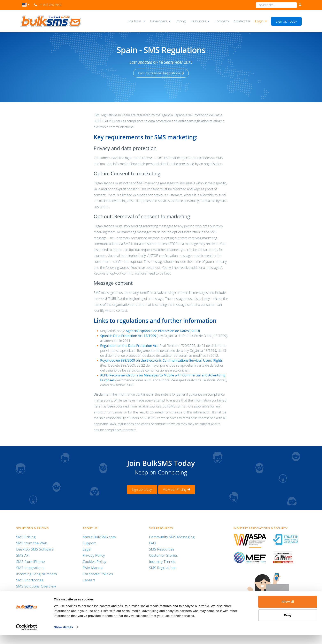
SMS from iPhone (30, 561)
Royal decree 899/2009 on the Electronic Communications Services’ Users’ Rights (161, 360)
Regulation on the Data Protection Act (129, 346)
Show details (63, 636)
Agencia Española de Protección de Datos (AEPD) (163, 331)
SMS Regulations (163, 567)
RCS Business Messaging (37, 592)
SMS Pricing (26, 537)
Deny (288, 624)
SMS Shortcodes (30, 580)
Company (222, 21)
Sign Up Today (286, 21)
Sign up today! (142, 489)
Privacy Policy (94, 555)
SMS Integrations (30, 567)
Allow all (288, 611)
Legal (87, 549)
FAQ (152, 543)
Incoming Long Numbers (37, 574)
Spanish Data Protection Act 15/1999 (128, 336)
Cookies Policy (94, 561)
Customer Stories (163, 555)
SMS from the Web (32, 543)
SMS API (23, 555)
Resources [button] (198, 21)
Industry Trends (162, 561)
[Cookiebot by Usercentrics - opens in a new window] (27, 636)
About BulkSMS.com (99, 537)
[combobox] (26, 6)
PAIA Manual (93, 567)
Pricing (181, 21)
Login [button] (259, 21)
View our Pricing (177, 489)
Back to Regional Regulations (161, 73)
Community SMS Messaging (172, 537)
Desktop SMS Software (35, 549)
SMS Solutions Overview (36, 586)
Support (89, 543)
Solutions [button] (135, 21)
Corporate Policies (98, 574)
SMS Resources (162, 549)
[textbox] (26, 5)
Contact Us (242, 21)
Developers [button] (159, 21)
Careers (89, 580)
